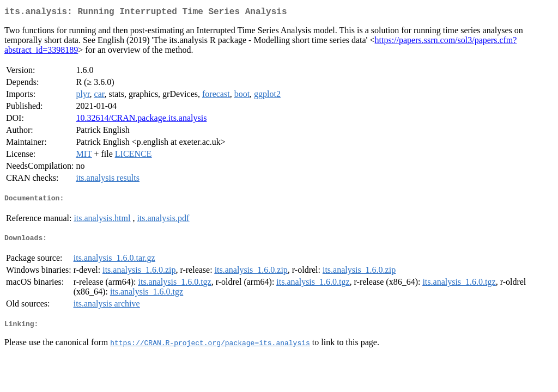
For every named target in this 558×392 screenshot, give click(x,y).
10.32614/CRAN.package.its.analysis (141, 120)
